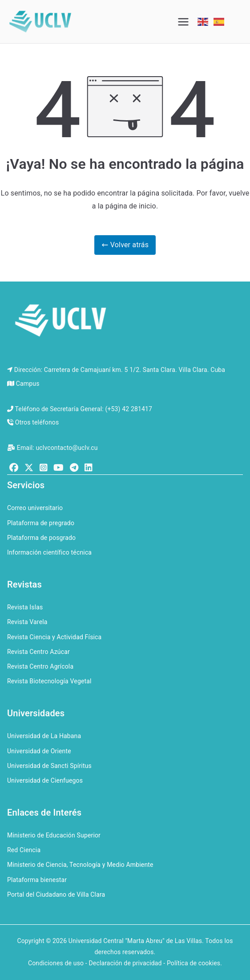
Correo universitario (35, 508)
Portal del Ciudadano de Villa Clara (56, 894)
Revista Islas (25, 607)
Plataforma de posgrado (41, 538)
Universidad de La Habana (44, 736)
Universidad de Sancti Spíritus (49, 766)
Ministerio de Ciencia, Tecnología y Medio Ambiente (80, 865)
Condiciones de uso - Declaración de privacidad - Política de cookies (124, 963)
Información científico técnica (49, 552)
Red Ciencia (24, 850)
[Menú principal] (183, 22)
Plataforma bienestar (37, 880)
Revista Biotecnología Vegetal (49, 681)
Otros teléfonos (37, 422)
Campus (28, 384)
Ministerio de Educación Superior (54, 835)
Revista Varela (27, 622)
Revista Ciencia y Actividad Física (54, 637)
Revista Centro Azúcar (38, 652)
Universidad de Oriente (39, 751)
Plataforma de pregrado (41, 523)
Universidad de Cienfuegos (45, 780)
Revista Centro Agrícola (40, 666)
